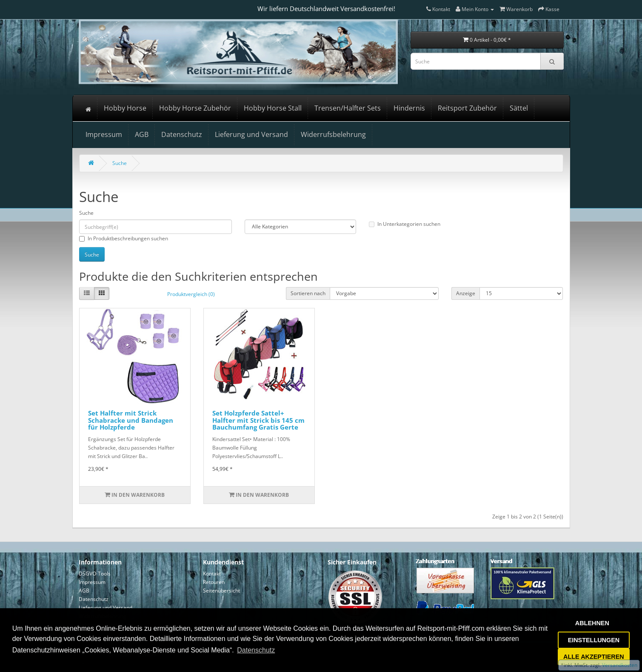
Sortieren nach (308, 293)
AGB (142, 134)
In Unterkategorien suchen (405, 224)
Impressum (104, 134)
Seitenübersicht (221, 591)
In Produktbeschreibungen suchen (124, 238)
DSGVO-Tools (95, 574)
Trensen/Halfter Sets (348, 108)
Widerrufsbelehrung (333, 134)
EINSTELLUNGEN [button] (594, 640)
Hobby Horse (125, 108)
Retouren (214, 582)
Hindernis (409, 108)
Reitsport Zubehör (467, 108)
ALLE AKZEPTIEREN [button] (594, 657)
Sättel (519, 108)
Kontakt (212, 574)
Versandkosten (619, 665)
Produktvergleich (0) (191, 294)
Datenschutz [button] (256, 650)
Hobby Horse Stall (273, 108)
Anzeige (466, 293)
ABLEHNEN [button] (592, 623)
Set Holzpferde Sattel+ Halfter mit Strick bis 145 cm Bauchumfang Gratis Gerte (258, 420)
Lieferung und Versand (251, 134)
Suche (120, 163)
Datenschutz (182, 134)
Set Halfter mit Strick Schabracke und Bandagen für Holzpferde (131, 420)
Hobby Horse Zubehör (195, 108)
